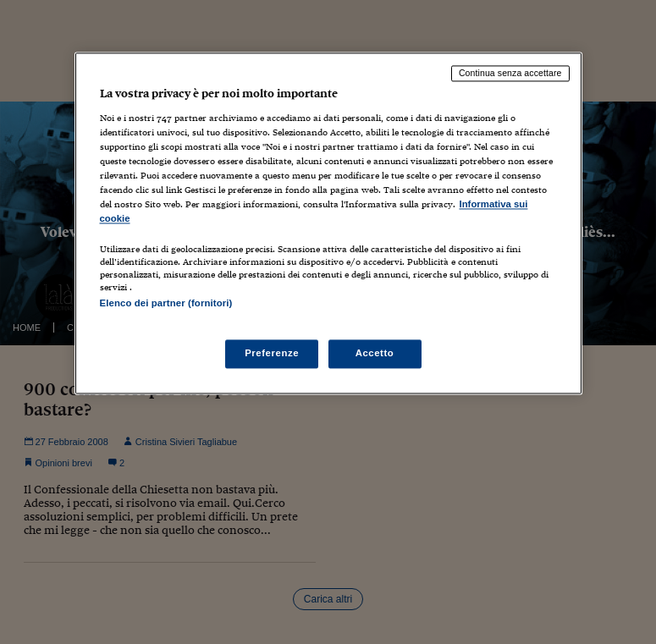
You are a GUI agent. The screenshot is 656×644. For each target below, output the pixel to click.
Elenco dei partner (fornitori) (166, 304)
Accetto (375, 353)
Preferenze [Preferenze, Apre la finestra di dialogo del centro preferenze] (272, 353)
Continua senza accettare (510, 74)
